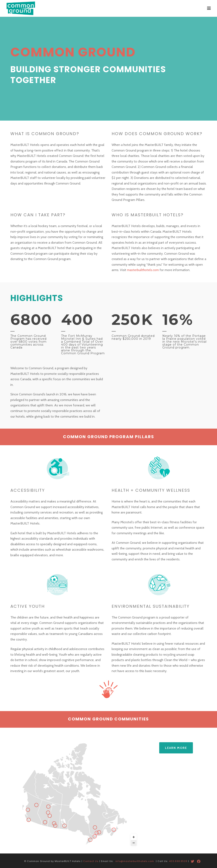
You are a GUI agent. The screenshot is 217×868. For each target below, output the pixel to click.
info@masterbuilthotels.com (135, 859)
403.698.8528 (178, 859)
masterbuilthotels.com (143, 270)
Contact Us (91, 859)
